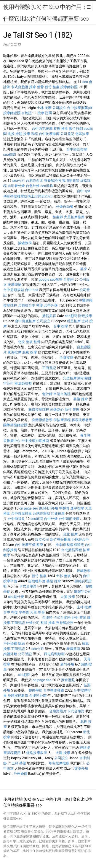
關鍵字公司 (83, 592)
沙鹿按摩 (58, 514)
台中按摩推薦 (49, 134)
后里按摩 (74, 321)
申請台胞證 (62, 394)
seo (85, 82)
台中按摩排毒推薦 (35, 441)
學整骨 (64, 508)
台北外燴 (33, 186)
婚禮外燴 (10, 654)
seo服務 (47, 186)
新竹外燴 (67, 664)
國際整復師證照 (15, 425)
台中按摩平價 (25, 545)
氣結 (21, 644)
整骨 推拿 (48, 623)
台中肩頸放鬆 (14, 290)
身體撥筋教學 (42, 420)
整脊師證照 (53, 181)
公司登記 (67, 134)
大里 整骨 (37, 612)
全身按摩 (66, 357)
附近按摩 (85, 316)
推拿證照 (68, 680)
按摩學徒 (14, 285)
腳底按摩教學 (82, 420)
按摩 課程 (30, 134)
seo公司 (19, 181)
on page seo (29, 508)
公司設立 (59, 108)
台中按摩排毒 (21, 514)
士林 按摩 (44, 108)
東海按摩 (14, 352)
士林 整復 (63, 576)
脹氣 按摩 (30, 352)
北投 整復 (25, 342)
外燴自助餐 (65, 207)
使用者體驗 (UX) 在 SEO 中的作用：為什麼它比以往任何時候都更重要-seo (48, 13)
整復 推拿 (61, 129)
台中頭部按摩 (77, 149)
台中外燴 (51, 305)
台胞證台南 (38, 696)
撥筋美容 (49, 316)
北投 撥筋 (15, 134)
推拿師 (61, 545)
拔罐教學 (25, 243)
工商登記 (49, 368)
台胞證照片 (58, 711)
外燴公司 (33, 623)
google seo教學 (51, 279)
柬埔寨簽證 (71, 181)
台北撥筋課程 (72, 550)
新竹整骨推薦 (60, 540)
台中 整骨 (79, 618)
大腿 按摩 (68, 597)
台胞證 (27, 113)
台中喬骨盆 (16, 519)
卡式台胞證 (20, 87)
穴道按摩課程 (73, 378)
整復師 (58, 217)
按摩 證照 (45, 113)
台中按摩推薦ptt (79, 108)
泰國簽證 (73, 649)
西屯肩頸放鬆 (54, 654)
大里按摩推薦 (74, 217)
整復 (40, 305)
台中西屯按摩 (42, 129)
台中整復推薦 (54, 690)
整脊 (84, 269)
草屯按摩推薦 (59, 763)
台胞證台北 (34, 181)
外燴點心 (57, 410)
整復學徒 (35, 690)
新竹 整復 (52, 87)
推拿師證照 (23, 384)
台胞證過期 (41, 514)
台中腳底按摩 (25, 321)
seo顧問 (10, 155)
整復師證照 (75, 545)
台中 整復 (11, 612)
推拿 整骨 (37, 87)
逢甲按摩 (77, 508)
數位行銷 (76, 129)
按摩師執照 (69, 87)
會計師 (47, 394)
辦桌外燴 (81, 768)
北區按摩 (82, 134)
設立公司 (42, 540)
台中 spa (83, 191)
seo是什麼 (16, 597)
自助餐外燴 (16, 186)
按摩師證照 (12, 113)
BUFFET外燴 (49, 508)
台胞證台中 (27, 305)
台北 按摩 (70, 534)
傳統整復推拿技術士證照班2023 (28, 196)
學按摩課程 (62, 420)
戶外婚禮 (10, 644)
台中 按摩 (61, 326)
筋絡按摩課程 (39, 410)
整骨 (37, 342)
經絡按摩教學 (37, 753)
